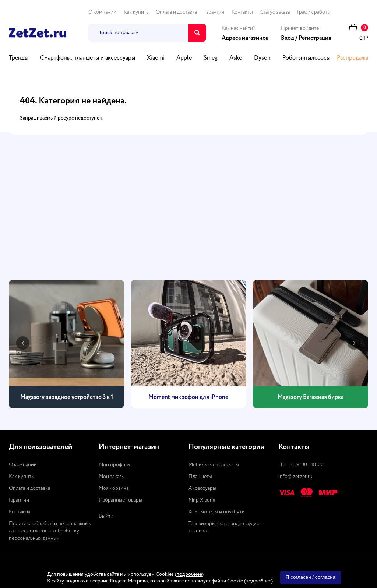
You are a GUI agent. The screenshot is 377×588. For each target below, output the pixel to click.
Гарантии (19, 500)
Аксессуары (202, 488)
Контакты (242, 12)
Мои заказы (112, 477)
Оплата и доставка (176, 12)
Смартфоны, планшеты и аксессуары (88, 58)
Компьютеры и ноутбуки (217, 512)
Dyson (262, 58)
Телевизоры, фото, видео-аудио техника (224, 527)
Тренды (19, 58)
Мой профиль (114, 465)
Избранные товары (120, 500)
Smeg (211, 58)
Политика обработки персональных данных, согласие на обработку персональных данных (50, 531)
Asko (236, 58)
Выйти (106, 516)
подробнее (189, 574)
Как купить (136, 12)
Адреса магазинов (245, 38)
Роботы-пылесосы (306, 58)
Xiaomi (156, 58)
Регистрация (315, 38)
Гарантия (214, 12)
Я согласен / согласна (311, 577)
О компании (102, 12)
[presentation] (23, 343)
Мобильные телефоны (214, 465)
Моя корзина (114, 488)
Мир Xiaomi (202, 500)
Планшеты (200, 477)
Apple (184, 58)
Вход (288, 38)
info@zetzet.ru (295, 477)
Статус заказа (275, 12)
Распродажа (353, 58)
